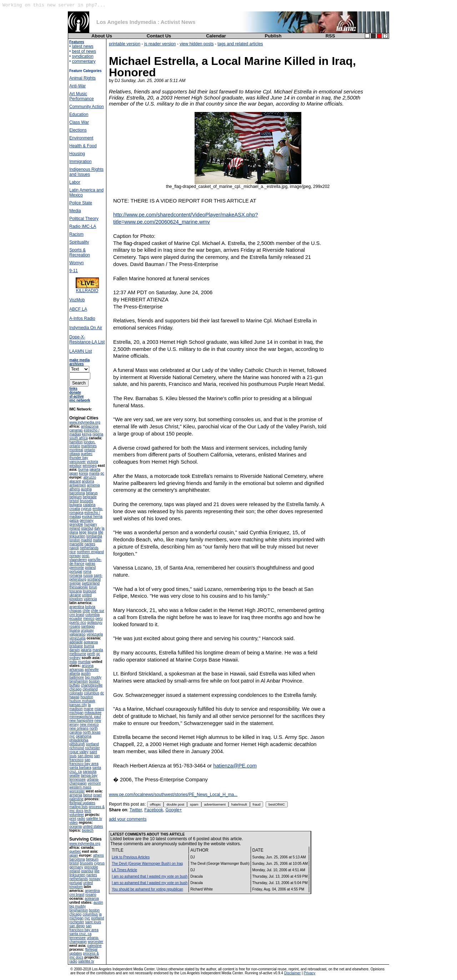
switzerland (91, 583)
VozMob (77, 300)
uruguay (87, 630)
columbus (92, 693)
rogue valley (79, 752)
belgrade (90, 497)
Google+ (174, 810)
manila (94, 473)
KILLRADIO (87, 289)
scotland (94, 579)
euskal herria (92, 517)
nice (72, 552)
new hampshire (81, 721)
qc (102, 473)
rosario (75, 626)
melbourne (78, 654)
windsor (75, 466)
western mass (80, 787)
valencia (91, 599)
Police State (81, 203)
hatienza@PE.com (235, 766)
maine (89, 709)
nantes (90, 544)
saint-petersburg (86, 577)
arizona (88, 666)
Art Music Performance (82, 96)
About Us (102, 36)
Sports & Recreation (80, 252)
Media (75, 211)
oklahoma (83, 736)
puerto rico (78, 622)
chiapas (75, 611)
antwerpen (78, 485)
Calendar (216, 36)
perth (91, 654)
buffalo (75, 685)
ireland (75, 528)
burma (84, 469)
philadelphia (79, 740)
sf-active (77, 396)
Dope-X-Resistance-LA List (87, 340)
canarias (76, 430)
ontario (90, 450)
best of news (84, 51)
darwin (74, 650)
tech (88, 811)
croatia (75, 509)
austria (86, 489)
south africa (79, 438)
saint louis (93, 922)
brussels (86, 501)
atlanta (75, 673)
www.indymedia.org (85, 422)
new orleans (79, 728)
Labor (75, 182)
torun (93, 587)
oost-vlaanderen (79, 558)
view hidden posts (197, 44)
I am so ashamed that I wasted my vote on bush (150, 876)
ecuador (76, 619)
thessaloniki (79, 587)
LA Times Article (124, 870)
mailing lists (79, 807)
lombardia (94, 536)
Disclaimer (293, 973)
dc (102, 693)
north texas (92, 732)
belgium (76, 497)
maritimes (89, 446)
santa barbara (80, 768)
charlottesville (92, 685)
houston (87, 697)
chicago (75, 689)
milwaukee (93, 713)
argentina (77, 607)
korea (83, 473)
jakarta (95, 469)
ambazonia (90, 426)
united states (93, 826)
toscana (76, 591)
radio (81, 819)
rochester (92, 748)
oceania (76, 826)
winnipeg (89, 466)
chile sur (98, 611)
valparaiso (77, 634)
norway (75, 556)
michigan (76, 713)
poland (90, 568)
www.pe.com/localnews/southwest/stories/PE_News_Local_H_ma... (173, 795)
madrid (87, 540)
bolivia (90, 607)
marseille (76, 544)
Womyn (76, 263)
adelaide (76, 642)
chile (86, 611)
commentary (84, 61)
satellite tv (94, 819)
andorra (88, 481)
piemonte (77, 568)
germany (87, 520)
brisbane (76, 646)
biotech (88, 830)
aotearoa (91, 642)
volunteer (77, 815)
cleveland (90, 689)
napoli (74, 548)
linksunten (77, 536)
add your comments (128, 819)
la (89, 705)
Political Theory (84, 219)
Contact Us (159, 36)
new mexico (89, 724)
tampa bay (89, 775)
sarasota (90, 772)
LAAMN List (81, 351)
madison (76, 709)
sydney (75, 658)
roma (87, 571)
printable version (125, 44)
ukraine (75, 595)
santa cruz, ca (80, 934)
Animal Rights (82, 78)
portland (92, 744)
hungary (91, 524)
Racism (76, 234)
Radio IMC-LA (83, 226)
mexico (89, 619)
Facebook (154, 810)
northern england (90, 552)
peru (99, 619)
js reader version (160, 44)
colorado (76, 693)
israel (97, 795)
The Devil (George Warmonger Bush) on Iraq (147, 864)
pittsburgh (77, 744)
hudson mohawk (82, 701)
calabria (89, 505)
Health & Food (83, 146)
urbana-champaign (84, 781)
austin (86, 673)
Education (79, 114)
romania (76, 575)
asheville (92, 670)
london (75, 540)
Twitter (136, 810)
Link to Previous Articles (131, 857)
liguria (92, 532)
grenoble (76, 524)
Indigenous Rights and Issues (86, 172)
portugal (76, 571)
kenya (87, 434)
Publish (273, 36)
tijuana (74, 630)
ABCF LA (78, 309)
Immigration (81, 162)
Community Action (87, 107)
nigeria (98, 434)
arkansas (77, 670)
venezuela (95, 634)
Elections (78, 130)
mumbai (84, 662)
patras (90, 564)
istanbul (87, 528)
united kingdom (81, 597)
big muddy (93, 677)
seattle (74, 775)
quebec (87, 454)
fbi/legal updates (82, 803)
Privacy (310, 973)
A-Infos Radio (82, 318)
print (73, 819)
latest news (83, 46)
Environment (81, 138)
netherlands (89, 548)
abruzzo (90, 477)
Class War (79, 122)
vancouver (77, 462)
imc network (80, 400)
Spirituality (79, 242)
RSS (330, 36)
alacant (75, 481)
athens (75, 489)
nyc (72, 736)
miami (99, 709)
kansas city (78, 705)
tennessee (77, 779)
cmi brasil (77, 615)
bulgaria (76, 505)
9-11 (74, 271)
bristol (74, 501)
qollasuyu (95, 622)
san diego (85, 756)
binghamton (79, 681)
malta (97, 540)
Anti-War (77, 86)
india (73, 662)
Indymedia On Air (86, 328)
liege (83, 532)
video (74, 823)
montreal (76, 450)
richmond (77, 748)
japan (74, 473)
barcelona (77, 493)
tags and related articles (240, 44)
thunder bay (79, 458)
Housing (77, 154)
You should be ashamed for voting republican (147, 889)
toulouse (90, 591)
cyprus (86, 509)
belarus (92, 493)
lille (101, 532)
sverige (75, 583)
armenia (93, 485)
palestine (76, 799)
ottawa (74, 454)
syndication (83, 56)
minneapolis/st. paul (85, 717)
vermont (94, 783)
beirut (88, 795)
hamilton (76, 442)
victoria (92, 462)
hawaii (74, 697)
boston (94, 681)
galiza (74, 520)
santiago (88, 626)
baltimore (77, 677)
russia (88, 575)
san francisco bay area (84, 762)
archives (77, 364)
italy (97, 528)
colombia (92, 615)
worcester (77, 791)
